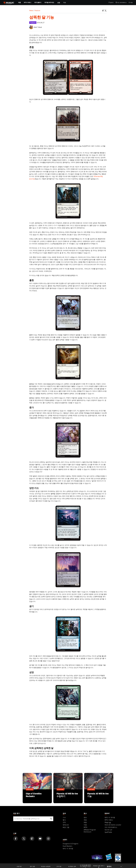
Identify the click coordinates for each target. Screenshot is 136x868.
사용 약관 (19, 866)
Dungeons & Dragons (71, 844)
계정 (131, 3)
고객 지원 (59, 866)
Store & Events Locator (113, 825)
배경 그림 (66, 827)
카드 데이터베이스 (121, 3)
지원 (85, 825)
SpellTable (108, 832)
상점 (59, 3)
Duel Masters (67, 846)
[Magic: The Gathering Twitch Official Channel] (32, 839)
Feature (37, 10)
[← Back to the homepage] (9, 2)
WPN (85, 827)
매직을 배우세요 (49, 2)
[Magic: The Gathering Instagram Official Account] (48, 839)
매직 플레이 (38, 2)
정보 (85, 817)
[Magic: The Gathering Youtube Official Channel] (40, 839)
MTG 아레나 (28, 2)
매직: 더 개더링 (110, 817)
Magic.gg (108, 822)
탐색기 (111, 3)
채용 (85, 822)
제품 (19, 2)
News (31, 10)
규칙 (64, 822)
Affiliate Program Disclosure (90, 831)
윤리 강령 (32, 866)
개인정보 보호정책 (46, 866)
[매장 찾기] (51, 819)
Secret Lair (108, 830)
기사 (65, 3)
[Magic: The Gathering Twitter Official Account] (24, 839)
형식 (64, 820)
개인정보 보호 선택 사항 (99, 867)
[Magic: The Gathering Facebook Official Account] (16, 839)
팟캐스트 (66, 825)
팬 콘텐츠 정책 (72, 866)
